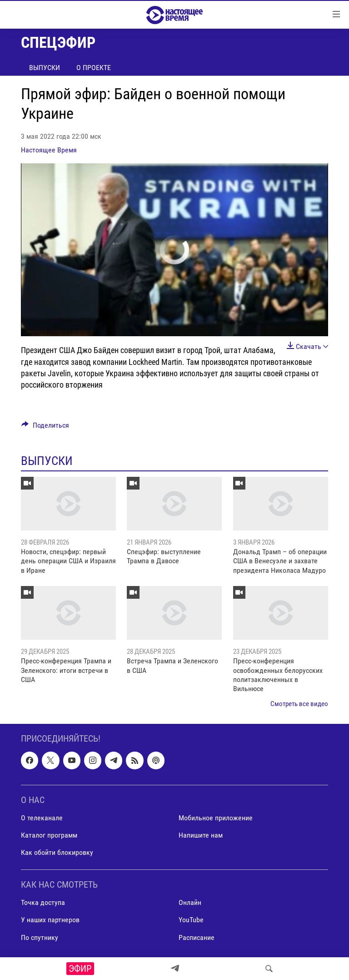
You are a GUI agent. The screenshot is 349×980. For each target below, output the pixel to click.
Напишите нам (201, 835)
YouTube (191, 920)
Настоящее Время (49, 150)
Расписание (197, 937)
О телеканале (42, 818)
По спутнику (40, 937)
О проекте (94, 68)
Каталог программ (49, 835)
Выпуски (45, 68)
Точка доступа (43, 903)
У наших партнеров (50, 920)
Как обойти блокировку (57, 852)
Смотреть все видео (299, 704)
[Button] (45, 427)
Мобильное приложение (216, 818)
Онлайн (190, 903)
